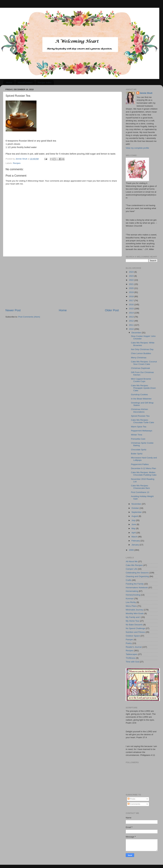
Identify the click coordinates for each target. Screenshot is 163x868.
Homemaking (132, 591)
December (137, 333)
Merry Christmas (139, 358)
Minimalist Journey (134, 610)
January (136, 545)
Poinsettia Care (138, 439)
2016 (132, 305)
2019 (132, 292)
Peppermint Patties (140, 464)
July (134, 520)
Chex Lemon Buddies (141, 353)
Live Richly (131, 602)
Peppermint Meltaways (142, 431)
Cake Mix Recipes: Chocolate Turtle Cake (143, 421)
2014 (132, 313)
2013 (132, 317)
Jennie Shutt (146, 93)
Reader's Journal (134, 647)
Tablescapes (132, 654)
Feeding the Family (135, 584)
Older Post (112, 310)
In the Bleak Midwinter (141, 399)
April (134, 533)
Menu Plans (131, 606)
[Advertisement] (62, 282)
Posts (131, 799)
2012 (132, 321)
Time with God (132, 662)
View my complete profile (137, 148)
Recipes (17, 163)
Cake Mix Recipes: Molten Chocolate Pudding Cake (144, 474)
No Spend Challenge (135, 628)
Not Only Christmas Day (142, 349)
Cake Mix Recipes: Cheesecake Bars (140, 487)
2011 (132, 325)
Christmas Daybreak (140, 368)
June (134, 524)
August (135, 516)
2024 (132, 272)
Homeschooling (133, 595)
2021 (132, 284)
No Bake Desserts (134, 625)
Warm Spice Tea (139, 427)
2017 (132, 300)
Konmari (130, 599)
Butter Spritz (137, 454)
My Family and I (133, 617)
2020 (132, 288)
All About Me (132, 561)
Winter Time (137, 435)
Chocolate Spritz (139, 450)
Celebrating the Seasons (137, 573)
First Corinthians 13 (140, 492)
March (135, 537)
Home (9, 82)
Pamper (129, 640)
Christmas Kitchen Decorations (140, 410)
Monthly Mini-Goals (135, 613)
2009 (132, 550)
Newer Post (13, 310)
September (137, 512)
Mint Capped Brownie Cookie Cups (141, 380)
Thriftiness (131, 658)
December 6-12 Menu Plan (144, 468)
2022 (132, 280)
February (136, 541)
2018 (132, 296)
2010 (132, 329)
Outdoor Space (133, 636)
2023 (132, 276)
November (137, 504)
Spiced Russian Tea (140, 416)
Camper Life (131, 569)
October (136, 508)
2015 (132, 309)
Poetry (129, 643)
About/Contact (25, 82)
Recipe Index (45, 82)
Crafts (129, 580)
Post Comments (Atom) (29, 317)
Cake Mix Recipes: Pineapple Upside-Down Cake (143, 388)
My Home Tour (133, 621)
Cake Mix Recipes (134, 565)
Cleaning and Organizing (137, 576)
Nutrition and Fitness (135, 632)
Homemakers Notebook (137, 588)
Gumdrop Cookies (139, 395)
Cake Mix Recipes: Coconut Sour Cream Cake (144, 363)
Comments (134, 804)
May (134, 528)
